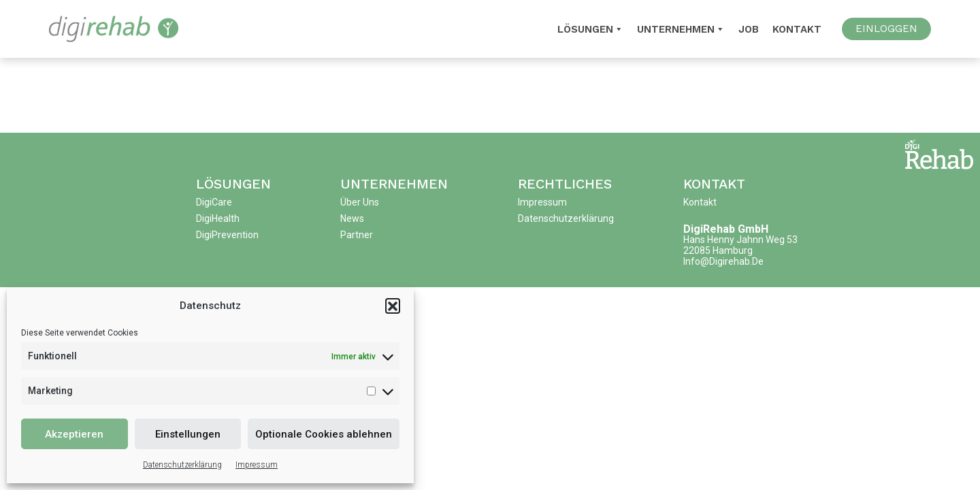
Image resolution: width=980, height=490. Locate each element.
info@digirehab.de (723, 261)
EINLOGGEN (886, 29)
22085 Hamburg (718, 250)
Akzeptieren (74, 434)
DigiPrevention (227, 235)
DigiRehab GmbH (726, 229)
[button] (393, 306)
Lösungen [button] (590, 29)
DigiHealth (218, 218)
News (352, 218)
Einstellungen (188, 434)
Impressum (257, 465)
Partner (357, 235)
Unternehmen (681, 29)
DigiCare (214, 202)
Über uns (360, 202)
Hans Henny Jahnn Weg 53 (740, 240)
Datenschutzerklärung (182, 465)
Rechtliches (565, 184)
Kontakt (797, 29)
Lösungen (233, 184)
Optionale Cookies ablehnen (324, 434)
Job (749, 29)
